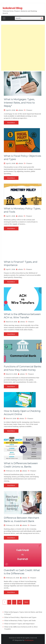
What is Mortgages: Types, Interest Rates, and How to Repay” (19, 103)
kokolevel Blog (12, 8)
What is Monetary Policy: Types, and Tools (20, 621)
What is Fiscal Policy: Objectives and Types (20, 617)
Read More (11, 123)
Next (26, 602)
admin (21, 110)
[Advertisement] (23, 48)
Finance (29, 110)
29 (20, 602)
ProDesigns (29, 640)
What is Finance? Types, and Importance (19, 624)
